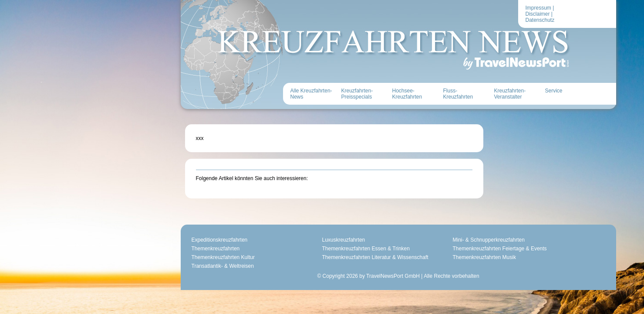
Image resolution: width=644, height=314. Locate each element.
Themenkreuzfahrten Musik (408, 242)
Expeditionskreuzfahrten (143, 225)
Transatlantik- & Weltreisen (147, 251)
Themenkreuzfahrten (140, 233)
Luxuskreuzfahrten (268, 225)
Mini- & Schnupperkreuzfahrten (413, 225)
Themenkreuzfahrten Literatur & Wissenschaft (299, 242)
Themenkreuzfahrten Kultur (147, 242)
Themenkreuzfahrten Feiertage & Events (424, 233)
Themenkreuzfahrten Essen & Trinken (290, 233)
